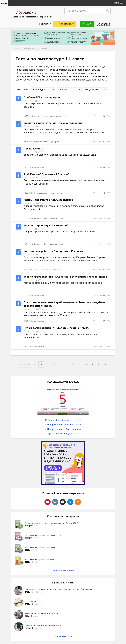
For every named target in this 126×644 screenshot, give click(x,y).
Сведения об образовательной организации (33, 17)
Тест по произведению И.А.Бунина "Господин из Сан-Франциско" (66, 277)
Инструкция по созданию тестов (64, 425)
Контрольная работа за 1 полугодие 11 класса (53, 251)
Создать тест (65, 24)
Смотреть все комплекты (63, 570)
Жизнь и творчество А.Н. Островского (48, 200)
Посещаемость (33, 149)
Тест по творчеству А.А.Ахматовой (46, 225)
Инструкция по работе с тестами (64, 429)
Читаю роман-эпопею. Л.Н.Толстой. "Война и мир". (56, 328)
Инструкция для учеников (64, 434)
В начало (25, 364)
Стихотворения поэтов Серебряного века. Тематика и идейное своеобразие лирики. (65, 304)
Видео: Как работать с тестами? (64, 420)
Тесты (17, 48)
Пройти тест (45, 24)
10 (99, 364)
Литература (29, 48)
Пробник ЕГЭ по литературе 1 (43, 97)
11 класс (43, 48)
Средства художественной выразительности (53, 123)
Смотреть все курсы (63, 636)
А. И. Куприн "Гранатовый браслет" (47, 174)
